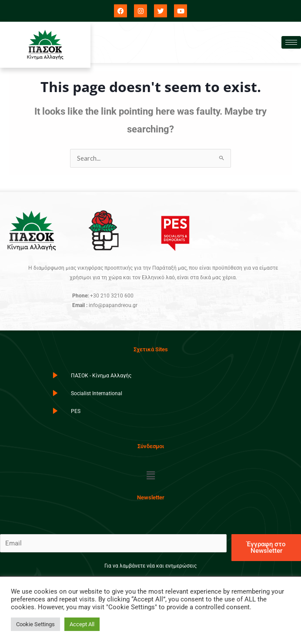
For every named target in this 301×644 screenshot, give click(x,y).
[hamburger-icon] (291, 42)
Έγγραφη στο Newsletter (266, 547)
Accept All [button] (82, 624)
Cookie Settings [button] (35, 624)
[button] (150, 476)
